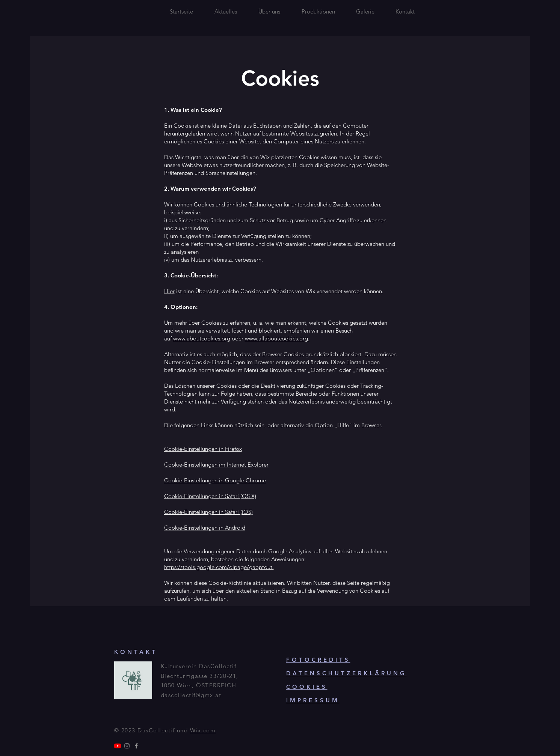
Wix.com (203, 730)
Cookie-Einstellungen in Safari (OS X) (210, 496)
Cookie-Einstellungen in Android (205, 528)
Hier (169, 291)
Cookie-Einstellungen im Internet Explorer (216, 465)
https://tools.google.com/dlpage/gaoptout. (219, 567)
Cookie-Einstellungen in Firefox (203, 449)
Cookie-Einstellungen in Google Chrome (215, 480)
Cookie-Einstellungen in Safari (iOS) (208, 512)
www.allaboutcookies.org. (277, 338)
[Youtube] (118, 746)
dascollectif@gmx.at (191, 695)
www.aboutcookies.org (202, 338)
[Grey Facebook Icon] (136, 746)
